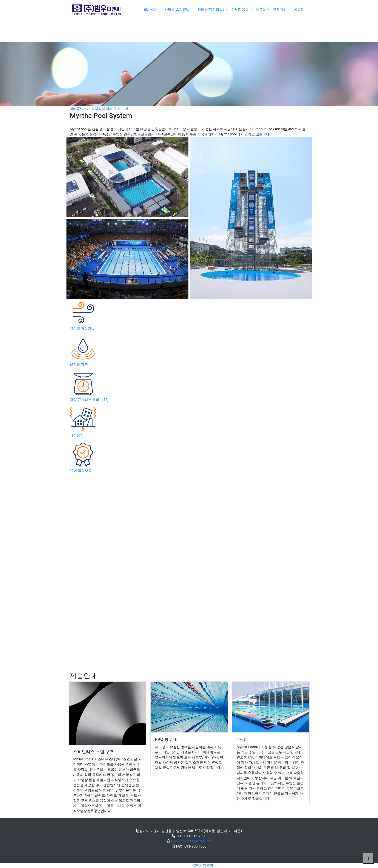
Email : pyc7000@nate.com (191, 841)
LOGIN (299, 10)
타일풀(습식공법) (178, 10)
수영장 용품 (240, 10)
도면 (125, 109)
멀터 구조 (113, 109)
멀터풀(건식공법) (211, 10)
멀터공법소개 (80, 109)
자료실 (261, 10)
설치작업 (99, 109)
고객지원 (280, 10)
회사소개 (151, 10)
